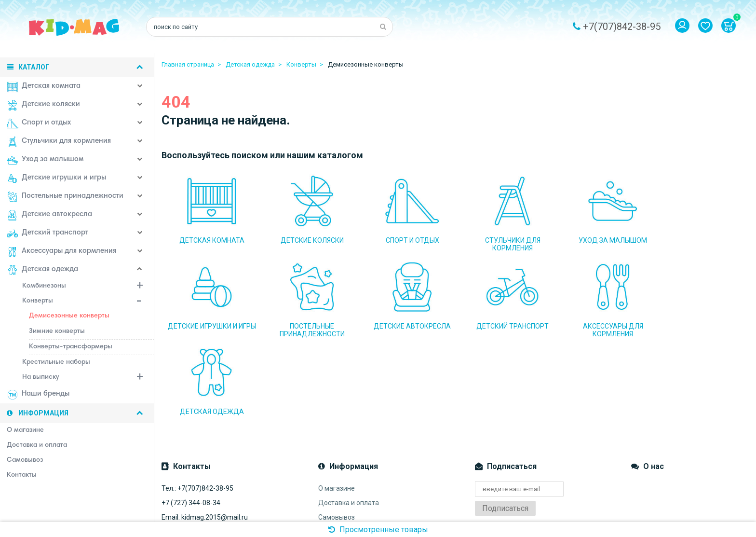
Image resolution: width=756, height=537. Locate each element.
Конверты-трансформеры (71, 347)
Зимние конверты (57, 331)
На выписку (88, 378)
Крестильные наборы (56, 362)
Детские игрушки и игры (56, 179)
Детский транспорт (47, 234)
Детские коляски (43, 105)
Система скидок (344, 466)
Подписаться (505, 428)
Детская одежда (42, 270)
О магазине (337, 408)
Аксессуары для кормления (61, 252)
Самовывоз (337, 437)
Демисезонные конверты (69, 316)
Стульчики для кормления (59, 142)
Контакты (334, 481)
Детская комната (44, 87)
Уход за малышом (45, 160)
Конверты (88, 302)
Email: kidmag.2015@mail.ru (205, 437)
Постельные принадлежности (65, 197)
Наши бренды (38, 395)
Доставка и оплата (349, 423)
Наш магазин (339, 452)
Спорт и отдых (39, 124)
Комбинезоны (88, 287)
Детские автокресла (49, 215)
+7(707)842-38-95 (622, 27)
